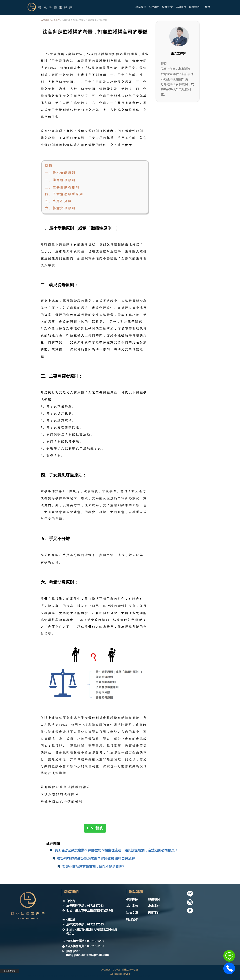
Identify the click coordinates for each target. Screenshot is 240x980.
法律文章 (45, 20)
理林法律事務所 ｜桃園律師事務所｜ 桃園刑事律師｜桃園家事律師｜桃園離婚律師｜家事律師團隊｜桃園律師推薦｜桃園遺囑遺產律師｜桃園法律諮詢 (89, 976)
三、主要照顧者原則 (62, 187)
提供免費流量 (10, 971)
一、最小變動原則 (60, 173)
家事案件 (55, 20)
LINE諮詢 (95, 828)
